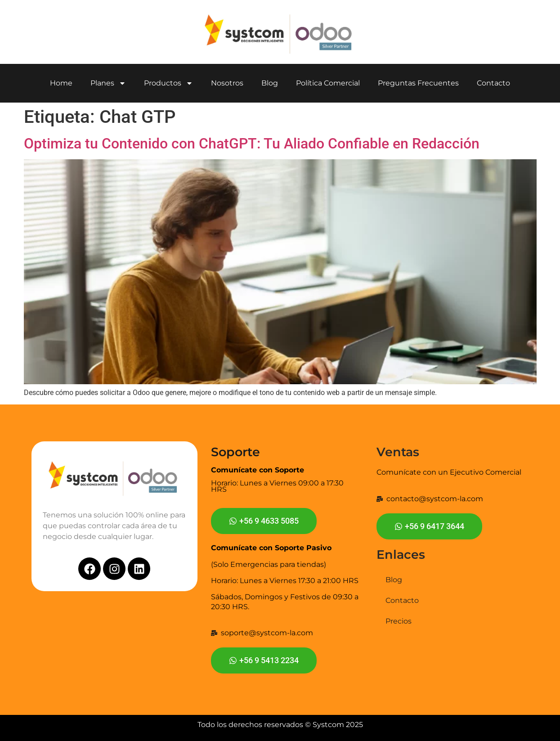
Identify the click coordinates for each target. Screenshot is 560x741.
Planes (108, 83)
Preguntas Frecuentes (418, 83)
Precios (399, 621)
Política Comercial (328, 83)
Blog (270, 83)
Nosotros (227, 83)
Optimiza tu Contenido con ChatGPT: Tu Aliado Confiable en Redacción (252, 144)
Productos (168, 83)
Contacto (493, 83)
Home (61, 83)
